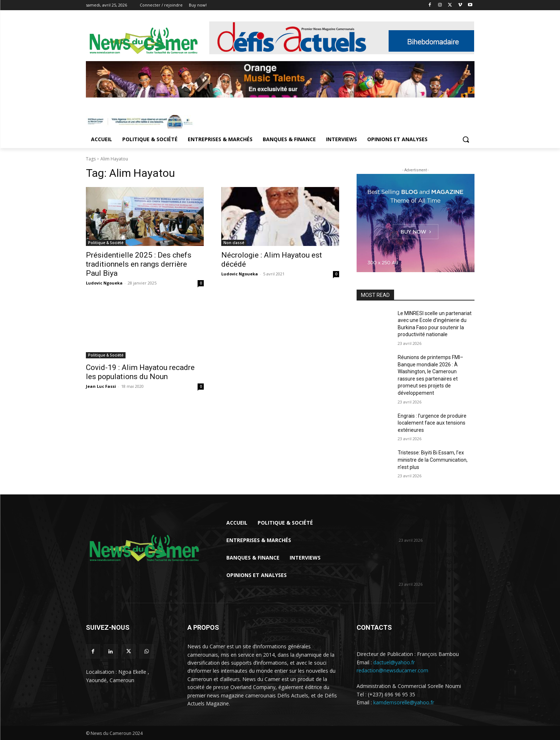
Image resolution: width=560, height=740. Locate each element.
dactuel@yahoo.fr (394, 662)
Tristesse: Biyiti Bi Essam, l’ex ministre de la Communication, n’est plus (433, 460)
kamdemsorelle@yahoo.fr (404, 702)
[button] (466, 139)
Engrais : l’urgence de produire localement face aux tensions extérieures (432, 423)
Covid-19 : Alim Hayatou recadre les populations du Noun (140, 372)
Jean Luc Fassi (101, 386)
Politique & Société (106, 243)
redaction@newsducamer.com (392, 670)
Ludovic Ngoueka (104, 283)
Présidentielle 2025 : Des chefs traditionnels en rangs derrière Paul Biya (139, 264)
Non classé (234, 243)
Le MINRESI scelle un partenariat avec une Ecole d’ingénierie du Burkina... (436, 525)
